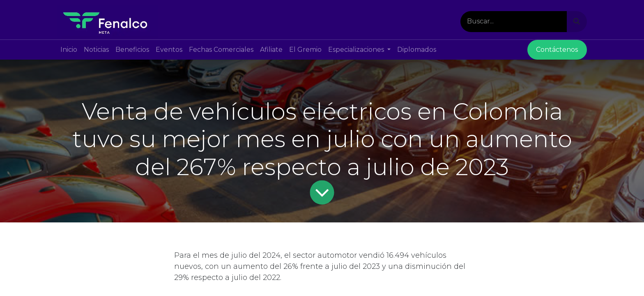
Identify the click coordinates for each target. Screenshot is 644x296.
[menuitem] (69, 50)
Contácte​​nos (557, 50)
